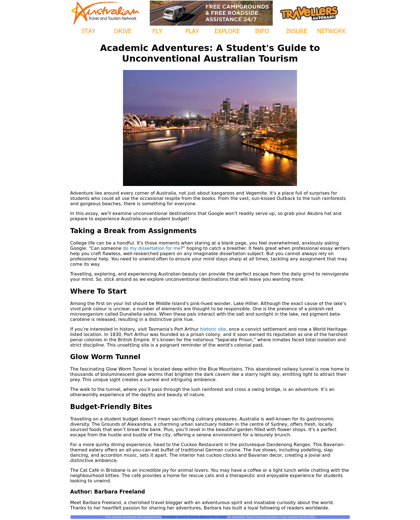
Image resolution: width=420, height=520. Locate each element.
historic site (213, 329)
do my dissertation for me (152, 248)
